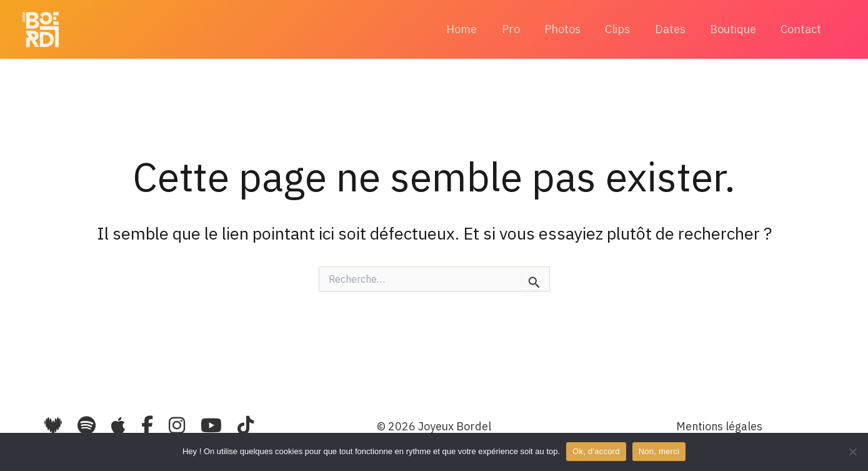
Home (475, 29)
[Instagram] (179, 425)
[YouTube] (213, 425)
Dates (675, 29)
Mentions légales (719, 426)
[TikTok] (246, 425)
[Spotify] (87, 425)
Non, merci (659, 451)
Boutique (736, 29)
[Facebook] (149, 425)
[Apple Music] (121, 425)
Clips (625, 29)
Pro (522, 29)
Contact (802, 29)
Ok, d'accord (596, 451)
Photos (572, 29)
